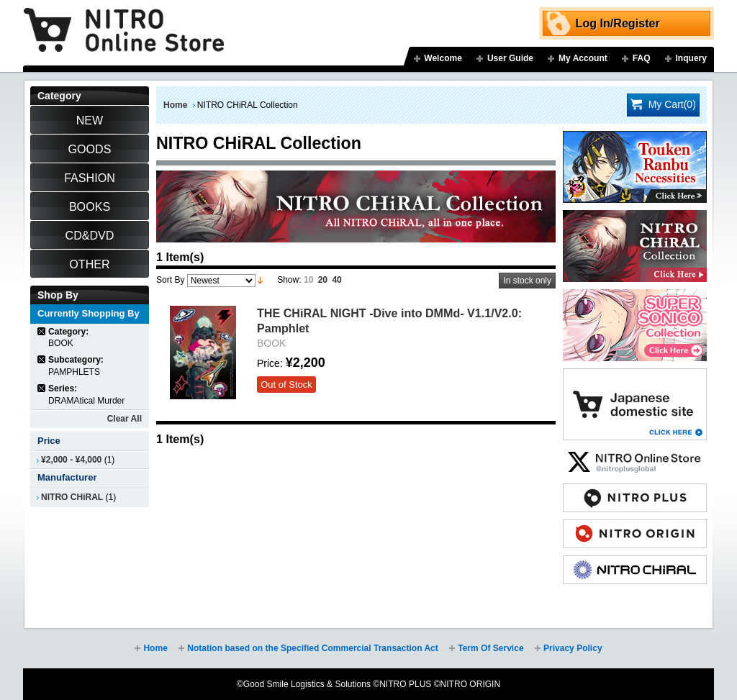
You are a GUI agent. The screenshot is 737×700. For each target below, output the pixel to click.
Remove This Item (42, 331)
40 (336, 280)
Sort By (170, 280)
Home (175, 105)
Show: (289, 280)
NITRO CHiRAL (72, 497)
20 (323, 280)
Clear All (125, 419)
